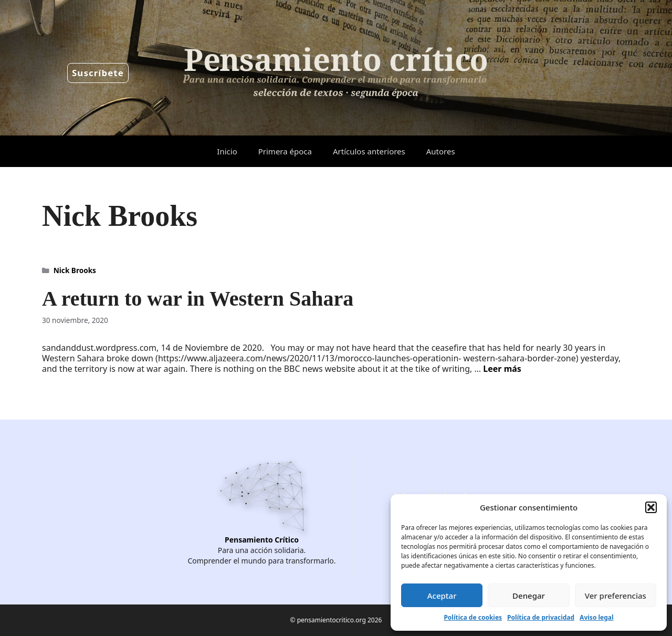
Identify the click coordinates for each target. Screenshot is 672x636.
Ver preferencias (616, 596)
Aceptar (442, 596)
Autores (441, 151)
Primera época (285, 151)
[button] (651, 507)
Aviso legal (596, 617)
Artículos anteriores (369, 151)
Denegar (529, 596)
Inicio (227, 151)
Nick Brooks (75, 270)
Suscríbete (98, 73)
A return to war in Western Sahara (198, 299)
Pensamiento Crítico (262, 540)
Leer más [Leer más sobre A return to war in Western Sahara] (502, 369)
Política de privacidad (541, 617)
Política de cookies (473, 617)
